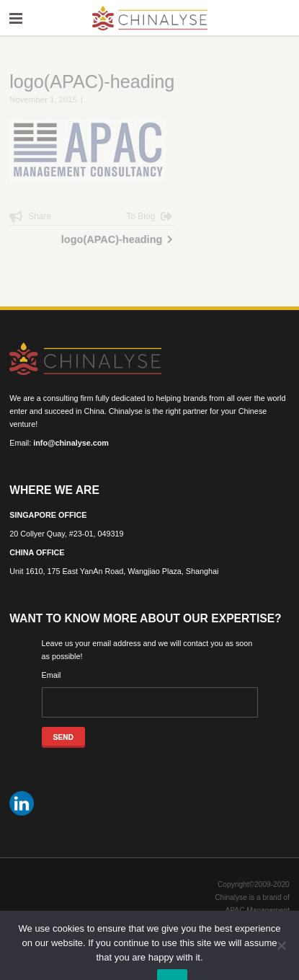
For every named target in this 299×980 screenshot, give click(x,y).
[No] (281, 945)
